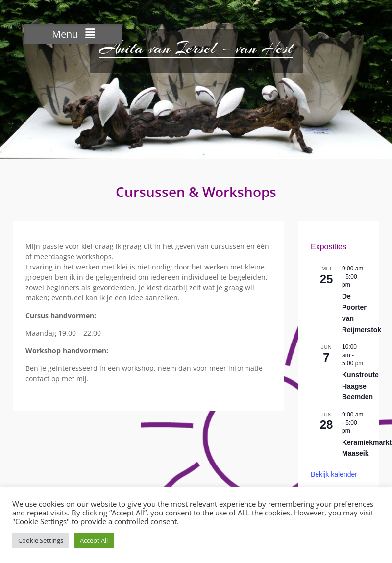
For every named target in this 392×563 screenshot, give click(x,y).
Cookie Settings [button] (41, 540)
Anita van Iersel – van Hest (196, 48)
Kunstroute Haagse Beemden (360, 386)
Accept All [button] (94, 540)
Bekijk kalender (334, 474)
